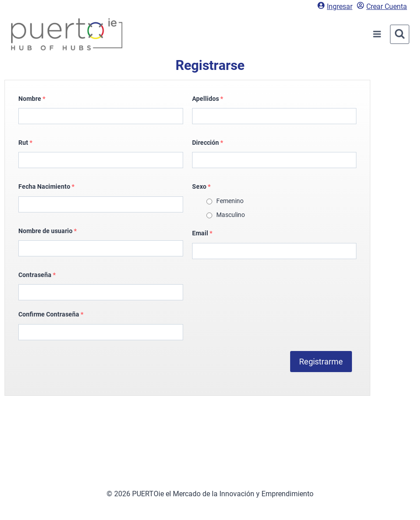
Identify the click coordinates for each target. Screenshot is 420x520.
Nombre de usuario (47, 231)
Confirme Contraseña (51, 314)
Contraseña (37, 275)
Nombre (32, 99)
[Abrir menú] (377, 34)
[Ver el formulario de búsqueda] (400, 34)
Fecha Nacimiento (46, 186)
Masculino (231, 215)
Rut (25, 143)
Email (202, 233)
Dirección (208, 143)
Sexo (201, 186)
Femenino (230, 201)
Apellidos (208, 99)
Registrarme (321, 362)
